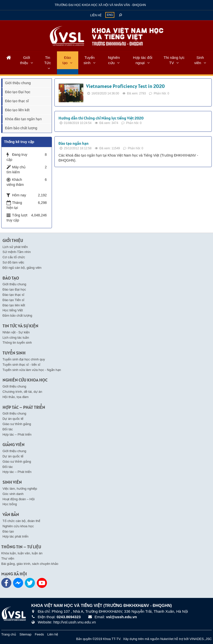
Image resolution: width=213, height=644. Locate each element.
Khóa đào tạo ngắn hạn (23, 119)
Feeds (39, 634)
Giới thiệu (25, 60)
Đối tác (8, 429)
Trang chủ (9, 634)
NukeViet (167, 639)
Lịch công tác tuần (16, 338)
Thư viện (8, 558)
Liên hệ (96, 15)
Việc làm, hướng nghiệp (20, 489)
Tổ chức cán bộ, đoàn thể (21, 521)
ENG (110, 15)
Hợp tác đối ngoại (143, 60)
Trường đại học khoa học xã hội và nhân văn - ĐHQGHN (100, 5)
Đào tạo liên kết (17, 110)
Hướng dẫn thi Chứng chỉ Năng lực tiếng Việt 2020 (101, 118)
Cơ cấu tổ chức (14, 257)
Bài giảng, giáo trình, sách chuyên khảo (30, 564)
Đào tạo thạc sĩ (17, 101)
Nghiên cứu (114, 60)
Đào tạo (67, 60)
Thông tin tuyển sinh (17, 343)
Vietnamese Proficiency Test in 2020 (125, 86)
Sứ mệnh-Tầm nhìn (17, 252)
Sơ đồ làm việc (13, 262)
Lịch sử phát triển (15, 247)
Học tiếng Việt (13, 310)
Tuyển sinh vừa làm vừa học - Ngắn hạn (32, 370)
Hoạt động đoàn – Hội (19, 499)
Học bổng (10, 504)
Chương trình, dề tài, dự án (22, 392)
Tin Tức (48, 60)
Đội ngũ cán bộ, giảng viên (22, 268)
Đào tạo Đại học (18, 92)
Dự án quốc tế (13, 419)
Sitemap (25, 634)
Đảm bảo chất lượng (21, 128)
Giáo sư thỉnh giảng (17, 424)
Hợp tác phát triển (15, 536)
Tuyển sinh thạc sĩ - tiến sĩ (21, 365)
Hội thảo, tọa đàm (16, 397)
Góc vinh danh (13, 494)
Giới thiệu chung (18, 83)
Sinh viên (199, 60)
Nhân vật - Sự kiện (16, 332)
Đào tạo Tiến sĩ (13, 300)
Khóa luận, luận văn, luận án (22, 553)
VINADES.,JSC (201, 639)
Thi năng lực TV (174, 60)
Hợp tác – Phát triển (17, 434)
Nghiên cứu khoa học (18, 526)
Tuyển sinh (89, 60)
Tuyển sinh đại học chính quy (24, 359)
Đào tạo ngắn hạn (74, 143)
